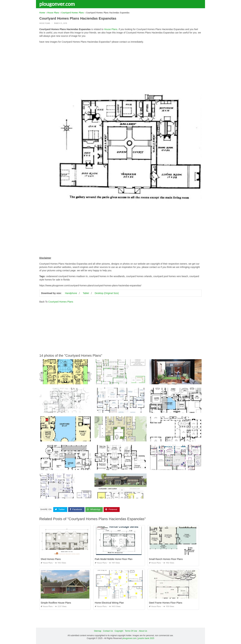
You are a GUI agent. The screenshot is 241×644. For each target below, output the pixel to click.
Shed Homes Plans (51, 559)
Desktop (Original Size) (107, 293)
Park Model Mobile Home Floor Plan (114, 559)
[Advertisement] (120, 69)
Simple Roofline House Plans (56, 603)
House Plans (45, 23)
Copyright (119, 631)
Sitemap (98, 631)
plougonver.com (57, 4)
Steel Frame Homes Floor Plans (166, 603)
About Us (143, 631)
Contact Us (108, 631)
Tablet (86, 293)
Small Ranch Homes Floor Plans (166, 559)
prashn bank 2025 (146, 638)
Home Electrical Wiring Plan (109, 603)
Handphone (71, 293)
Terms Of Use (131, 631)
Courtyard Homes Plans (61, 302)
